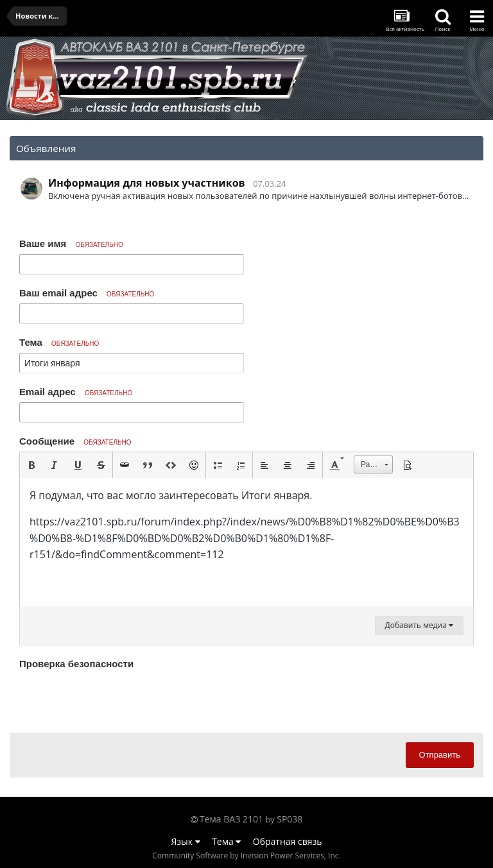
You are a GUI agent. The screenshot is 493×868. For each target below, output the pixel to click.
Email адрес (76, 392)
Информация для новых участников (147, 183)
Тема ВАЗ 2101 (231, 819)
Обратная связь (288, 841)
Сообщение (75, 441)
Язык (186, 841)
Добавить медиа (419, 625)
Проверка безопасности (76, 664)
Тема (59, 342)
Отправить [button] (440, 755)
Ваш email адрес (87, 293)
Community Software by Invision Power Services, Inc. (246, 855)
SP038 (290, 819)
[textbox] (246, 542)
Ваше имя (71, 243)
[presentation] (117, 698)
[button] (31, 465)
